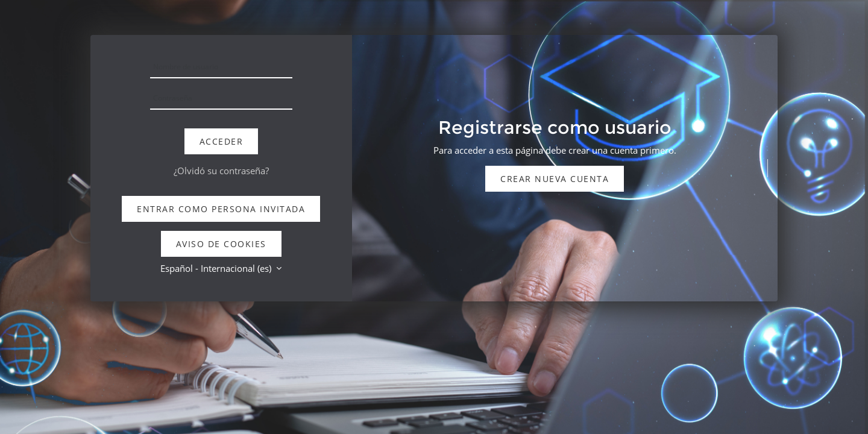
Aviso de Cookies (221, 244)
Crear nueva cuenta (555, 179)
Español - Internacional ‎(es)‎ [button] (217, 268)
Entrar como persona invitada (221, 209)
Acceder (222, 141)
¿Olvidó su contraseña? (221, 171)
